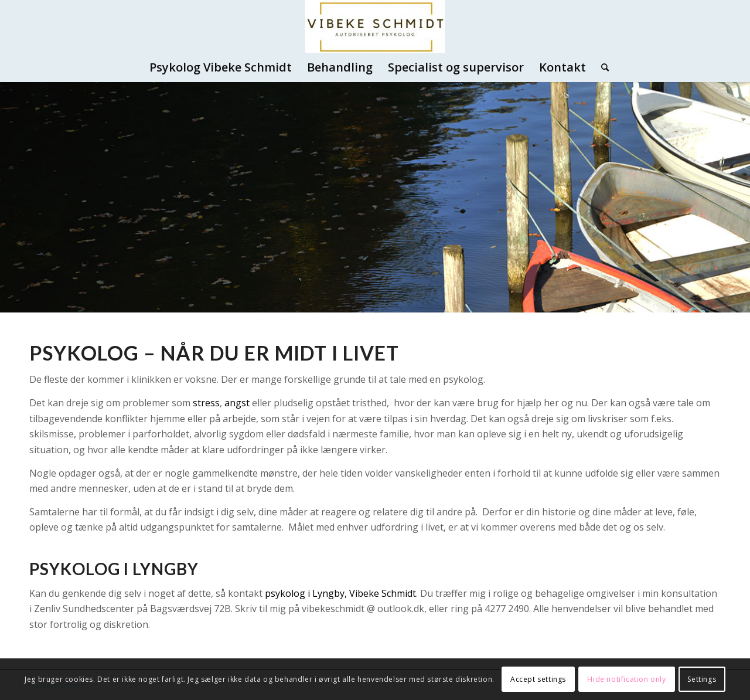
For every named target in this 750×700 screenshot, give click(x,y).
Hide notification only (626, 679)
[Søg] (601, 67)
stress (206, 403)
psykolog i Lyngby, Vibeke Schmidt (340, 593)
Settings (702, 679)
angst (237, 403)
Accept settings (538, 679)
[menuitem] (221, 67)
